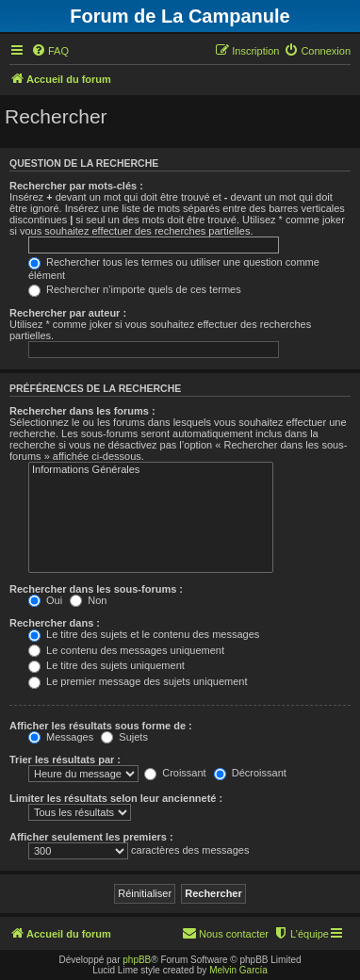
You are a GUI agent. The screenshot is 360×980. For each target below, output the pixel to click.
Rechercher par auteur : (68, 313)
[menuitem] (50, 51)
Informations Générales (151, 470)
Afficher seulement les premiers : (91, 837)
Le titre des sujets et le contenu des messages (144, 634)
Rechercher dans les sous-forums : (96, 589)
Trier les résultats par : (65, 759)
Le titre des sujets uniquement (106, 665)
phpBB (137, 960)
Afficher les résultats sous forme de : (101, 726)
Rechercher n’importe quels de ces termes (135, 289)
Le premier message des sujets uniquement (138, 681)
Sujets (124, 737)
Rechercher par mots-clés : (76, 186)
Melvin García (238, 970)
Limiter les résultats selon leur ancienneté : (116, 798)
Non (88, 600)
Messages (61, 737)
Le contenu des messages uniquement (126, 650)
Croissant (175, 773)
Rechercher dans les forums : (82, 411)
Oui (45, 600)
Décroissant (250, 773)
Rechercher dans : (55, 623)
